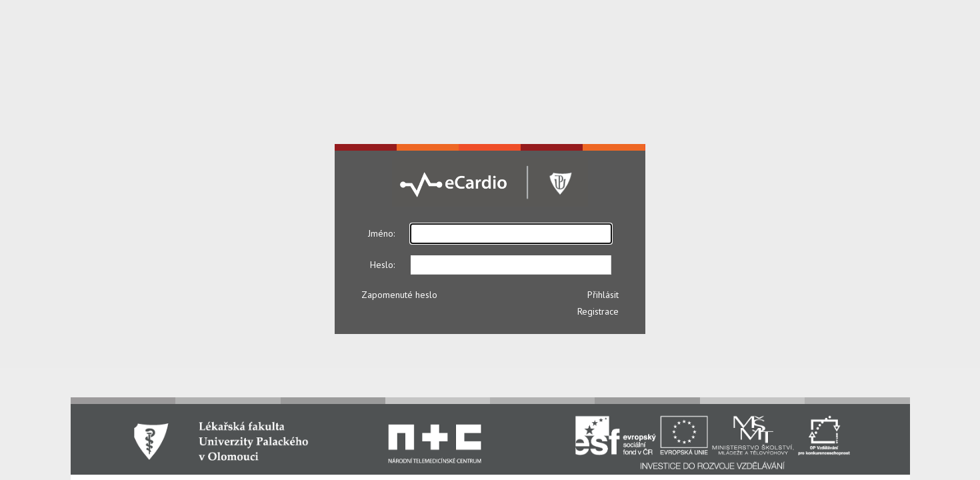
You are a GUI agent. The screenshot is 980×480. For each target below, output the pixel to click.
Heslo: (382, 265)
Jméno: (381, 233)
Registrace (598, 311)
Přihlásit (603, 295)
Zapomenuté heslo (399, 295)
